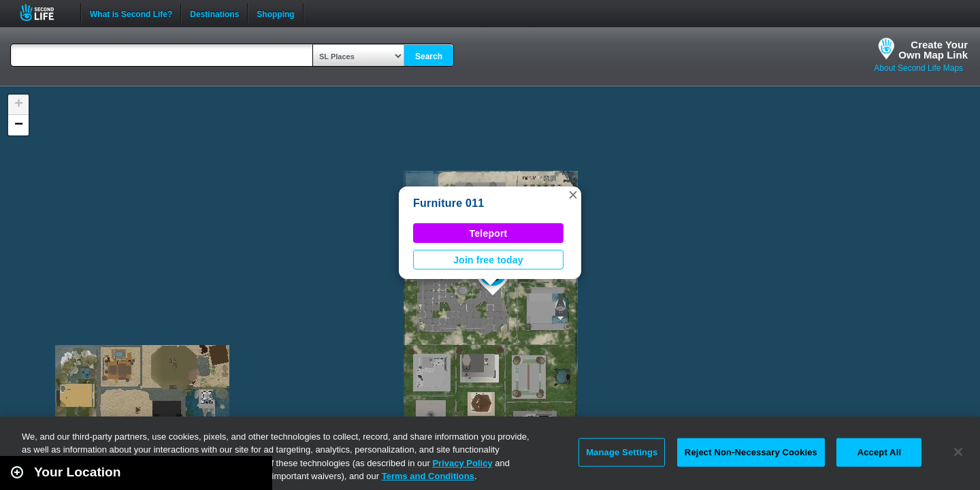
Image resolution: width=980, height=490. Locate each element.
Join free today (488, 260)
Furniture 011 (448, 203)
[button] (573, 195)
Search (429, 56)
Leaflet (909, 484)
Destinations (214, 13)
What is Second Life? (131, 13)
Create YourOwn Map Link (933, 50)
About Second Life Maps (918, 68)
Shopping (275, 13)
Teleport (489, 233)
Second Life (45, 13)
